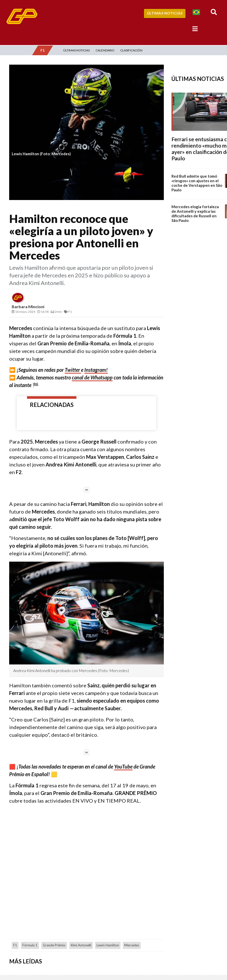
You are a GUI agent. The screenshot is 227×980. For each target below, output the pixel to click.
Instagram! (96, 370)
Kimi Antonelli (81, 945)
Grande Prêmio (54, 945)
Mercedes (132, 945)
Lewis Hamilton (108, 945)
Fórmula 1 (30, 945)
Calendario (105, 50)
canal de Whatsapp (92, 377)
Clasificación (131, 50)
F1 (15, 945)
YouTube (123, 766)
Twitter (73, 370)
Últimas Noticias (165, 13)
